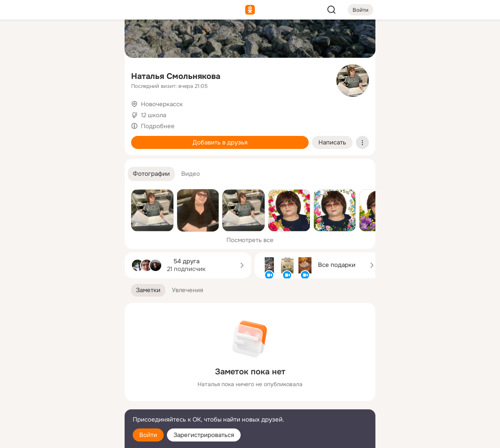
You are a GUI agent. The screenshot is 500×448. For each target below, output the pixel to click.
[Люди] (64, 75)
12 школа (154, 115)
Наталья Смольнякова (176, 76)
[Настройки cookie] (64, 437)
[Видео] (100, 75)
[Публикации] (29, 75)
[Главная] (29, 39)
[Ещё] (64, 385)
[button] (151, 174)
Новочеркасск (162, 104)
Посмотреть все (250, 240)
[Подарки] (29, 111)
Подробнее (158, 126)
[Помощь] (29, 146)
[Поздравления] (64, 111)
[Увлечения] (64, 39)
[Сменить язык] (64, 403)
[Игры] (100, 111)
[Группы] (100, 39)
